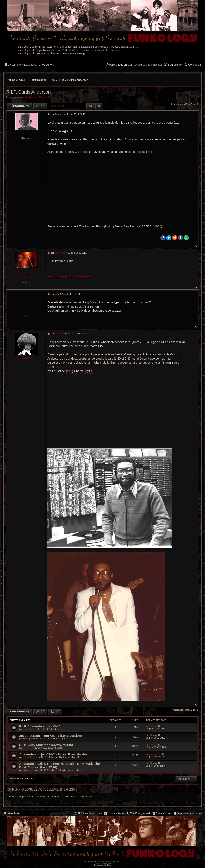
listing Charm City (77, 371)
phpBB (96, 862)
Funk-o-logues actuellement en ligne (45, 790)
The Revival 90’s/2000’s (70, 757)
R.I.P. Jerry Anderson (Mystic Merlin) (46, 745)
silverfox (26, 358)
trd (26, 316)
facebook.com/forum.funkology (68, 53)
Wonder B (44, 97)
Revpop (26, 138)
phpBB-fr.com (106, 863)
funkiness (31, 97)
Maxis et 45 (63, 739)
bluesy (154, 735)
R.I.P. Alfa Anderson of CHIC (40, 726)
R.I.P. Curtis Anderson (75, 80)
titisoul (154, 726)
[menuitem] (193, 65)
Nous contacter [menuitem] (114, 813)
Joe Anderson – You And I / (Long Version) (51, 736)
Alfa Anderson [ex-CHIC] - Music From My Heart (54, 754)
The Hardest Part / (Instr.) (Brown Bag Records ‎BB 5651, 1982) (121, 226)
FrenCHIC (28, 729)
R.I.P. (62, 729)
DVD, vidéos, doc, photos (68, 770)
